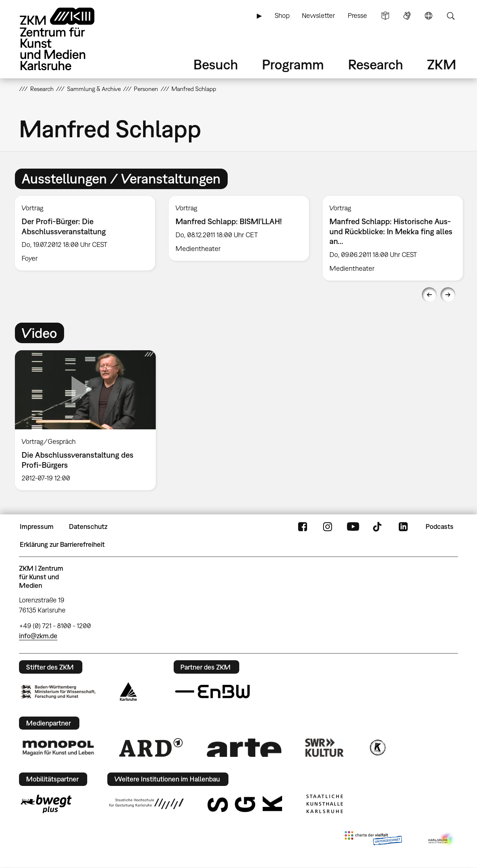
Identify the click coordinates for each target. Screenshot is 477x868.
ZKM (442, 64)
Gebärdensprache (407, 16)
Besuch (216, 64)
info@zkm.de (38, 636)
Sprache (429, 16)
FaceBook (303, 527)
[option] (85, 233)
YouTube (353, 527)
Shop (282, 15)
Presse (357, 15)
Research (376, 64)
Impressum (37, 527)
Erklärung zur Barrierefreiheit (62, 544)
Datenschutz (88, 527)
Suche (451, 16)
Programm (293, 64)
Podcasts (440, 527)
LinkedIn (403, 527)
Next (448, 295)
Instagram (328, 527)
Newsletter (318, 15)
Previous (429, 295)
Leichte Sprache (385, 16)
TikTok (378, 527)
